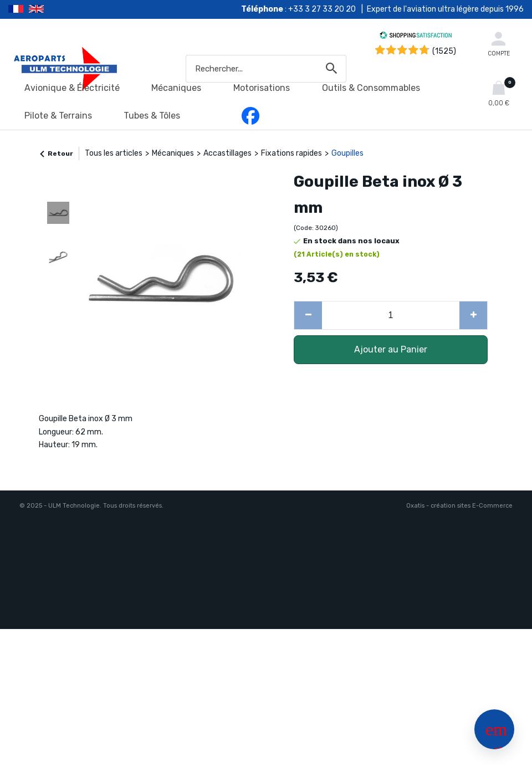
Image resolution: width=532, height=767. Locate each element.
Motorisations (262, 88)
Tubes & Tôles (152, 116)
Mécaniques (176, 88)
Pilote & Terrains (58, 116)
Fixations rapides (291, 153)
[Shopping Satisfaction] (416, 37)
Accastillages (227, 153)
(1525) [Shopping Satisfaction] (444, 51)
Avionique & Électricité (72, 88)
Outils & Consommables (371, 88)
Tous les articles (114, 153)
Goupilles (347, 153)
